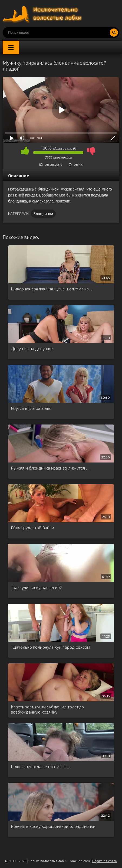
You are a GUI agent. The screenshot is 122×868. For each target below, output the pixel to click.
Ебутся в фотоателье (31, 408)
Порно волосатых (43, 14)
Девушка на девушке (32, 348)
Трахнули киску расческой (37, 587)
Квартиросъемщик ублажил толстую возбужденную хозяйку (47, 709)
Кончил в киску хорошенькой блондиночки (53, 826)
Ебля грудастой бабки (32, 528)
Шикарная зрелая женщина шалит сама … (52, 289)
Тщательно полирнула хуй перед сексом (50, 647)
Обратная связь (105, 861)
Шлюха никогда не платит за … (41, 766)
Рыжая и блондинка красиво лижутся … (50, 468)
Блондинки (43, 213)
